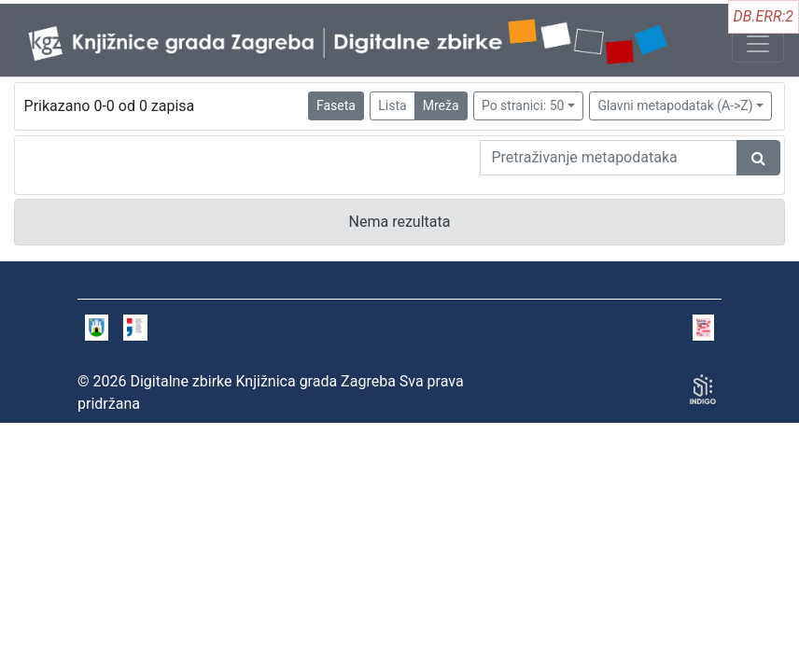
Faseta (336, 105)
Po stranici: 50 (523, 105)
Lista (392, 105)
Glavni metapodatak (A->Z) (675, 105)
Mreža (441, 105)
